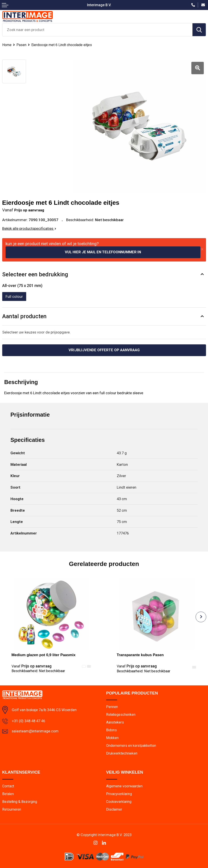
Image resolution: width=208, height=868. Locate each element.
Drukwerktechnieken (122, 753)
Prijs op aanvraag (32, 665)
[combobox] (97, 30)
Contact (8, 786)
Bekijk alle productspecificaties (29, 228)
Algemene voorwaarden (124, 786)
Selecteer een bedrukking (35, 274)
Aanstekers (115, 722)
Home (7, 45)
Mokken (112, 737)
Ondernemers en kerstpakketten (131, 745)
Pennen (112, 706)
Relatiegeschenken (121, 714)
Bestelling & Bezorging (20, 801)
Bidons (112, 730)
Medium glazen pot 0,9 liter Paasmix (44, 654)
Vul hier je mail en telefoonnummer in (103, 252)
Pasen (21, 45)
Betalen (8, 793)
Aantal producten (24, 316)
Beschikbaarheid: (38, 670)
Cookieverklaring (119, 801)
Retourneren (12, 809)
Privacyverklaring (119, 793)
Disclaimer (114, 809)
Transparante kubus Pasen (141, 654)
